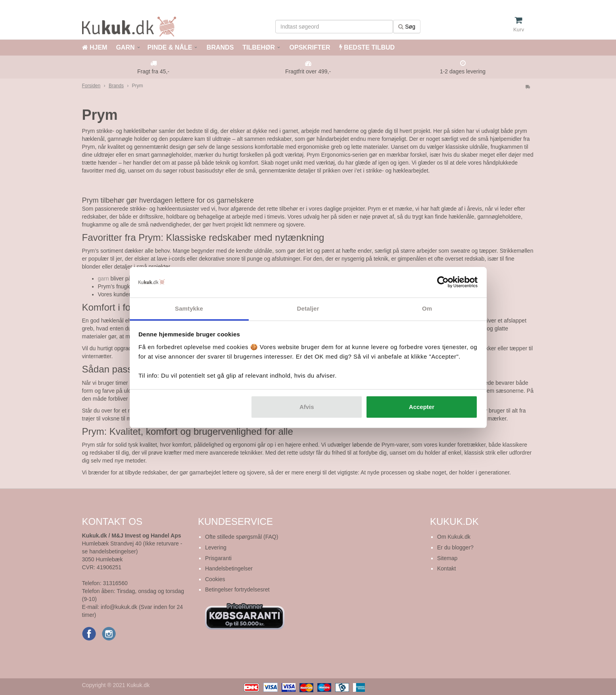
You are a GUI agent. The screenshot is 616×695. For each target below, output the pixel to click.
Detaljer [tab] (308, 308)
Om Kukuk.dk (454, 537)
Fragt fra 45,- (153, 71)
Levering (216, 547)
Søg (407, 27)
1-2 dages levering (463, 71)
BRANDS (219, 47)
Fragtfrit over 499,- (308, 71)
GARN (125, 47)
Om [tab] (427, 308)
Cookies (215, 579)
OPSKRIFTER (309, 47)
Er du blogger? (455, 547)
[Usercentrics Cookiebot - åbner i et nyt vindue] (443, 282)
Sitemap (447, 558)
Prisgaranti (218, 558)
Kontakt (446, 568)
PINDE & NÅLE (170, 47)
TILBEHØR (259, 47)
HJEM (95, 47)
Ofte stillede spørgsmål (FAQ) (242, 537)
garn (104, 278)
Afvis (307, 407)
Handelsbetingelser (229, 568)
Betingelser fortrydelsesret (237, 589)
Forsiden (91, 86)
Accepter (422, 407)
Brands (116, 86)
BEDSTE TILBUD (367, 47)
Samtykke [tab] (189, 308)
